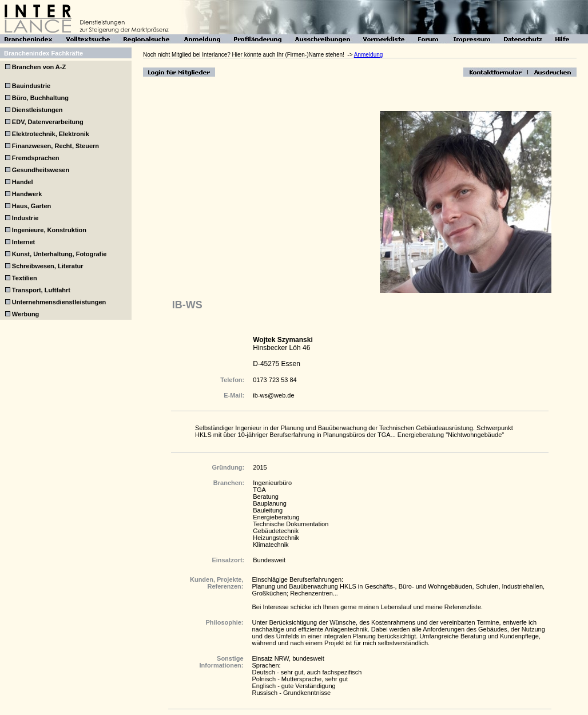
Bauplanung (270, 503)
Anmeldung (369, 55)
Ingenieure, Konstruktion (49, 230)
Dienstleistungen (37, 110)
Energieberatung (276, 517)
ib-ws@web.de (273, 395)
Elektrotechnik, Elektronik (51, 134)
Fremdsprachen (36, 158)
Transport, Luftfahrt (41, 290)
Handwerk (27, 194)
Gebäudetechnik (276, 531)
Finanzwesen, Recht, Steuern (55, 146)
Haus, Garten (31, 206)
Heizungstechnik (276, 538)
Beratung (266, 496)
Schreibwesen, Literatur (48, 266)
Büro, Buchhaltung (40, 98)
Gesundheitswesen (41, 170)
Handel (23, 182)
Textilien (25, 278)
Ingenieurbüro (272, 483)
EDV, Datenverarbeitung (48, 122)
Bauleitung (268, 510)
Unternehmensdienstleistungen (59, 302)
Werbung (25, 314)
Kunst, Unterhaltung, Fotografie (59, 254)
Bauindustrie (31, 86)
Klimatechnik (271, 545)
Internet (23, 242)
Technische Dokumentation (291, 524)
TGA (259, 490)
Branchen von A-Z (38, 67)
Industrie (25, 218)
